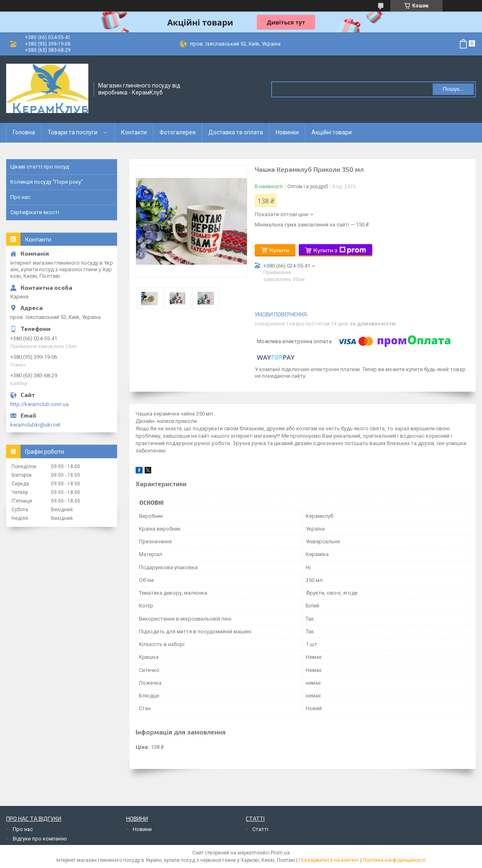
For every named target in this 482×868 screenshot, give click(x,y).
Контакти (134, 132)
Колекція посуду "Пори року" (47, 182)
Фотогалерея (178, 132)
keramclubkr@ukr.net (35, 425)
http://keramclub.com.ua (39, 404)
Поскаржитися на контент (329, 860)
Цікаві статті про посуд (40, 167)
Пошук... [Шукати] (453, 89)
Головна (24, 132)
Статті (260, 829)
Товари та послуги (73, 132)
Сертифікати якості (35, 212)
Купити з (340, 250)
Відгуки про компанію (40, 839)
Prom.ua (280, 853)
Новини (142, 829)
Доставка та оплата (236, 132)
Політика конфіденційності (394, 860)
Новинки (287, 132)
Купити (279, 250)
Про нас (20, 197)
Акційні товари (332, 132)
